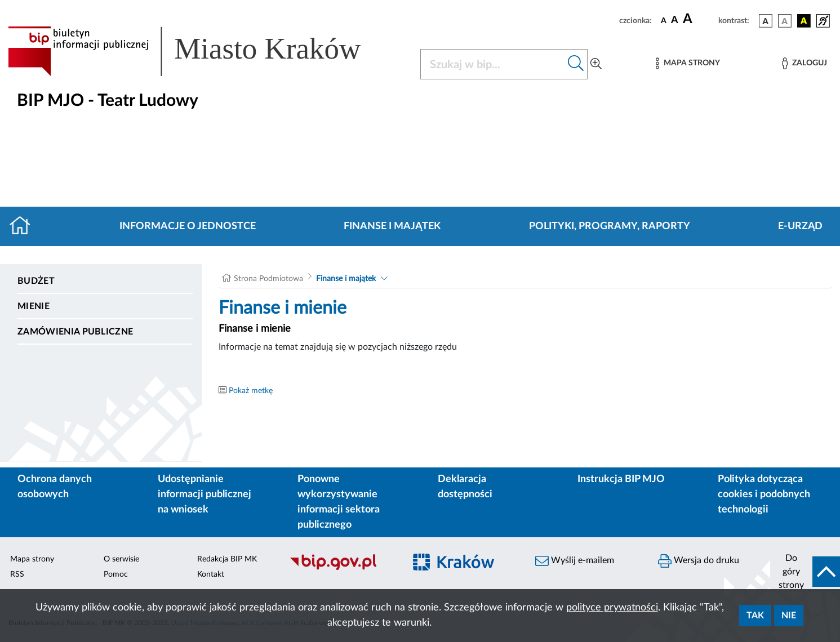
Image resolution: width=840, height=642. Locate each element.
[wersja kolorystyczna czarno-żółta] (804, 21)
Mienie (34, 306)
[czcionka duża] (699, 19)
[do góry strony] (805, 572)
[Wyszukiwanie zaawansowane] (596, 64)
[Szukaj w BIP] (493, 64)
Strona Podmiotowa (268, 279)
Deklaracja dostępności (465, 487)
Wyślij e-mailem (575, 561)
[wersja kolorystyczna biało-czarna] (785, 21)
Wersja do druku (699, 561)
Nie (789, 616)
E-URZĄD (800, 226)
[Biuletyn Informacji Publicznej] (341, 568)
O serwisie (121, 559)
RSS (17, 574)
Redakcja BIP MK (227, 559)
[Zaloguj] (805, 63)
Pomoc (116, 574)
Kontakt (211, 574)
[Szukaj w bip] (576, 64)
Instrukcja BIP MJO (621, 479)
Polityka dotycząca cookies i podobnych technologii (764, 494)
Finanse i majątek (392, 226)
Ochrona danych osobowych (55, 487)
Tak (755, 616)
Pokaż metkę (251, 391)
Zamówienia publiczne (75, 332)
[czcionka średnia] (675, 21)
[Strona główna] (25, 226)
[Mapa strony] (688, 63)
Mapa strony (32, 559)
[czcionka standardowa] (664, 20)
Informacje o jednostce (188, 226)
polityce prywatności (612, 608)
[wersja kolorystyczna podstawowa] (766, 21)
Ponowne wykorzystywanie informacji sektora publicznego (339, 502)
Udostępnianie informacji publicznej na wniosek (205, 494)
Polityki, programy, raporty (610, 226)
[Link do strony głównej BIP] (201, 51)
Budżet (36, 281)
